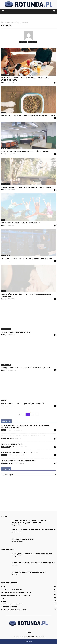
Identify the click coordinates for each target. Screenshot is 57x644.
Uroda (3, 291)
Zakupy (4, 113)
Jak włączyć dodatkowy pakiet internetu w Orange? (32, 554)
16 (24, 414)
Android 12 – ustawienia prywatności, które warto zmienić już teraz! (25, 79)
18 (33, 414)
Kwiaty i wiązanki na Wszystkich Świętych (16, 595)
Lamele (3, 601)
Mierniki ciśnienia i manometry (11, 590)
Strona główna (5, 22)
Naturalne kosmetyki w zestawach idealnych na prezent (23, 436)
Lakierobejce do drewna (9, 607)
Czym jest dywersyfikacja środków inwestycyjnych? (25, 368)
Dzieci (3, 220)
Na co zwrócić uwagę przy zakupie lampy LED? (18, 461)
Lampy (3, 463)
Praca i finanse (6, 329)
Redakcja (4, 82)
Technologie (5, 75)
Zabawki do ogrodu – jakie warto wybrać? (21, 223)
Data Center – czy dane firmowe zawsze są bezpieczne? (26, 259)
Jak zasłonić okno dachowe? (12, 444)
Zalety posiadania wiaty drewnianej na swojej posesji (26, 187)
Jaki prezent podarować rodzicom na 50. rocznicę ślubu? (34, 563)
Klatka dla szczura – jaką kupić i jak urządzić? (22, 404)
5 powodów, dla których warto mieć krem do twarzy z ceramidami (27, 295)
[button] (54, 11)
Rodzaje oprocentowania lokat (16, 332)
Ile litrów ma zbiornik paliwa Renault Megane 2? (20, 453)
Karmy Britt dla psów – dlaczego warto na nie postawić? (28, 116)
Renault (4, 455)
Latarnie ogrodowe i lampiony (12, 604)
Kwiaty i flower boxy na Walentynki (14, 610)
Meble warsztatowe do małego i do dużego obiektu (25, 151)
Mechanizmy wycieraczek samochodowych (16, 592)
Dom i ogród (5, 148)
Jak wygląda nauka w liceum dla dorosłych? (29, 572)
